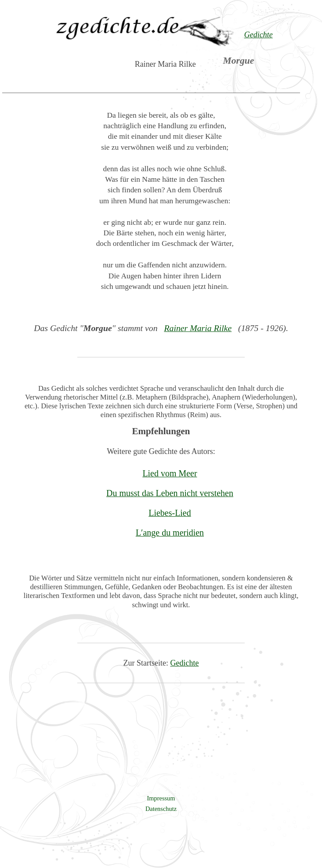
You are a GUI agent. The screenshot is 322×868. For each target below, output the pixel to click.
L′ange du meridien (170, 533)
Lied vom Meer (170, 473)
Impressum (161, 798)
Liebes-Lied (170, 513)
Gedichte (185, 663)
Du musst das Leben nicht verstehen (170, 493)
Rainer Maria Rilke (198, 328)
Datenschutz (161, 809)
